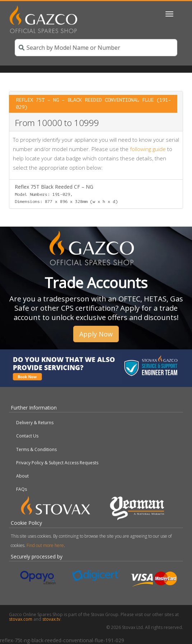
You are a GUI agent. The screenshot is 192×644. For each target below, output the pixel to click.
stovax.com (21, 619)
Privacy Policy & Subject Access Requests (57, 463)
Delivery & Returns (35, 423)
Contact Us (27, 436)
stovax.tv (51, 619)
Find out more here (45, 545)
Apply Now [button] (96, 334)
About (22, 476)
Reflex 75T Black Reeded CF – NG (66, 194)
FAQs (22, 489)
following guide (148, 149)
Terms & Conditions (36, 449)
